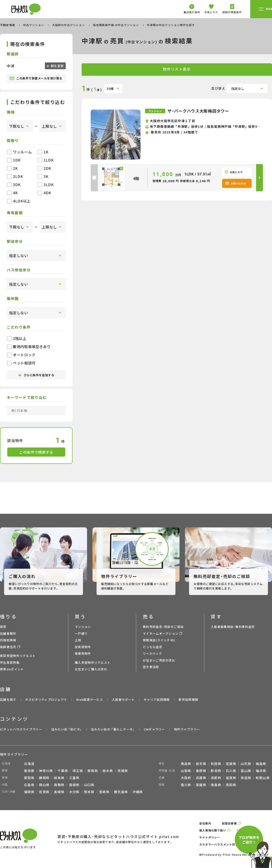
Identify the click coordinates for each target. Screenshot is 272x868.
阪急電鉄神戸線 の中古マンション (116, 25)
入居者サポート (123, 700)
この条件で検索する (36, 452)
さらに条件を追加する (36, 375)
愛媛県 (201, 785)
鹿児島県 (121, 792)
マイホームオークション (161, 633)
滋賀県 (231, 778)
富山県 (246, 771)
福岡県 (29, 792)
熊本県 (89, 792)
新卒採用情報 (188, 700)
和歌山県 (263, 778)
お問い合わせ (236, 183)
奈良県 (246, 778)
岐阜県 (59, 778)
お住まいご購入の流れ (91, 669)
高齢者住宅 (8, 647)
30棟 (110, 89)
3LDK (46, 184)
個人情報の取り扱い (213, 830)
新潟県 (216, 771)
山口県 (89, 785)
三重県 (74, 778)
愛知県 (29, 778)
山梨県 (186, 771)
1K (43, 152)
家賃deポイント (12, 669)
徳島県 (216, 785)
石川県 (231, 771)
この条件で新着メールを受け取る (36, 78)
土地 (78, 640)
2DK (44, 168)
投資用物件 (83, 647)
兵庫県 (201, 778)
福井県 (261, 771)
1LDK (46, 160)
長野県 (201, 771)
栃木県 (108, 771)
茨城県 (123, 771)
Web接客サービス (90, 700)
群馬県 (93, 771)
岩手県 (201, 764)
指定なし (238, 89)
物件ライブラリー (187, 729)
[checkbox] (94, 178)
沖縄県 (138, 792)
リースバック (152, 653)
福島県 (261, 764)
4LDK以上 (19, 201)
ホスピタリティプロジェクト (46, 700)
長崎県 (59, 792)
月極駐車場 (8, 640)
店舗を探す (8, 700)
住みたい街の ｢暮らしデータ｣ (113, 729)
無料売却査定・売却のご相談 (163, 627)
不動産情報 (8, 25)
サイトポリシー (210, 837)
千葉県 (63, 771)
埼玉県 (78, 771)
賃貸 (3, 627)
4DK (44, 193)
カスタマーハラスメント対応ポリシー (225, 844)
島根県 (74, 785)
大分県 (74, 792)
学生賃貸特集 (10, 663)
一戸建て (81, 633)
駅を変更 (57, 66)
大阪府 (186, 778)
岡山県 (44, 785)
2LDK (15, 176)
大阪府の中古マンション (69, 25)
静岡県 (44, 778)
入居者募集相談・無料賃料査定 (233, 627)
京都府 (216, 778)
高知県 (231, 785)
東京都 (29, 771)
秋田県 (216, 764)
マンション (83, 627)
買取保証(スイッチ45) (159, 640)
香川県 (186, 785)
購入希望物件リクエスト (93, 663)
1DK (14, 160)
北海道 (29, 764)
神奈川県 (46, 771)
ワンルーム (19, 152)
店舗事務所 (8, 633)
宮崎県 (104, 792)
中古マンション (34, 25)
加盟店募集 (229, 823)
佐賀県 (44, 792)
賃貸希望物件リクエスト (18, 656)
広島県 (29, 785)
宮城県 (231, 764)
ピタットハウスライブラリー (21, 729)
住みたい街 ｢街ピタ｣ (67, 729)
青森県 (186, 764)
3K (43, 176)
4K (12, 193)
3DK (14, 184)
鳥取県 (59, 785)
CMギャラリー (154, 729)
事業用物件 (83, 653)
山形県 (246, 764)
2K (12, 168)
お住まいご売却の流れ (159, 660)
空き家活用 (151, 667)
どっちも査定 (153, 647)
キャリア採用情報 (157, 700)
